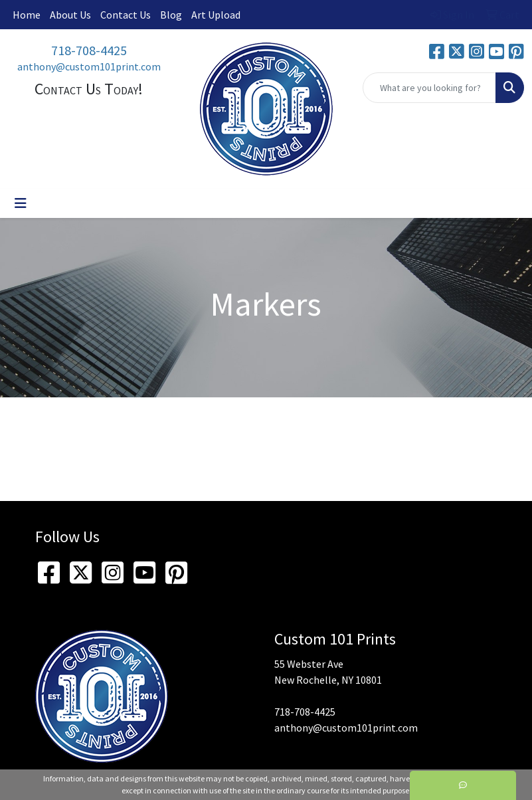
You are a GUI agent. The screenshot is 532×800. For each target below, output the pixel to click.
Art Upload (216, 15)
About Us (70, 15)
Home (27, 15)
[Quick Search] (429, 88)
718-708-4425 (89, 50)
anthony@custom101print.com (89, 66)
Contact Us (126, 15)
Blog (171, 15)
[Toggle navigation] (21, 203)
